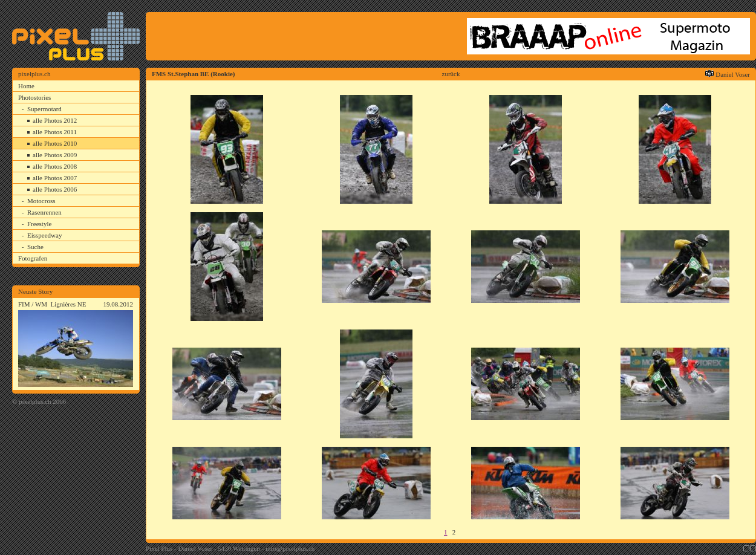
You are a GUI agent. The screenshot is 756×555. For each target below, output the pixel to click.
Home (26, 86)
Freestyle (39, 224)
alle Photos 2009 (55, 155)
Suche (35, 247)
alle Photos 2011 (55, 132)
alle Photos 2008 (55, 166)
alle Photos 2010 (55, 143)
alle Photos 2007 (55, 178)
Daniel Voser (733, 74)
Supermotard (44, 109)
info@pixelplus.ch (290, 548)
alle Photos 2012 (55, 120)
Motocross (41, 201)
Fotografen (33, 258)
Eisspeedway (44, 235)
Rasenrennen (44, 212)
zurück (451, 74)
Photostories (34, 97)
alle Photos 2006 (55, 189)
